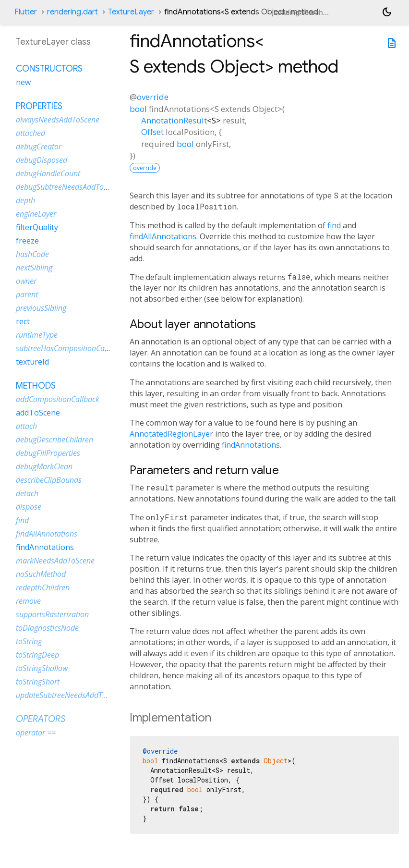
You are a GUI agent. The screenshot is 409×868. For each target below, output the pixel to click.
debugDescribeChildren (54, 440)
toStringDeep (37, 655)
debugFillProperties (48, 453)
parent (27, 294)
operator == (36, 733)
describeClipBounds (49, 480)
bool (138, 109)
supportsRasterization (52, 614)
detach (27, 493)
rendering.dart (72, 12)
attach (26, 426)
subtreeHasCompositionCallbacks (72, 348)
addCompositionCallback (58, 399)
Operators (41, 719)
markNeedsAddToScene (55, 561)
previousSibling (41, 308)
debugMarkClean (44, 466)
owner (26, 281)
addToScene (38, 413)
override (153, 97)
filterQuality (37, 227)
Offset (152, 132)
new (23, 82)
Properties (39, 106)
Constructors (49, 69)
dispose (29, 507)
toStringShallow (42, 668)
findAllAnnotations (163, 236)
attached (30, 133)
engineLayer (36, 214)
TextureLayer (131, 12)
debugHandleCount (48, 173)
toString (29, 641)
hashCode (32, 254)
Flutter (26, 12)
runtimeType (37, 335)
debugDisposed (42, 160)
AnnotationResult (174, 120)
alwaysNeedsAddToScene (58, 120)
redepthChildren (43, 587)
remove (28, 601)
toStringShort (38, 682)
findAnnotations (251, 445)
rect (23, 321)
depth (25, 200)
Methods (36, 386)
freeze (27, 241)
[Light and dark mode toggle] (387, 12)
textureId (32, 362)
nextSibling (34, 268)
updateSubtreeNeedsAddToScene (71, 695)
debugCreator (39, 147)
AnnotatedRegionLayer (171, 434)
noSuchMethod (41, 574)
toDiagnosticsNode (47, 628)
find (334, 225)
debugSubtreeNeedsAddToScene (69, 187)
